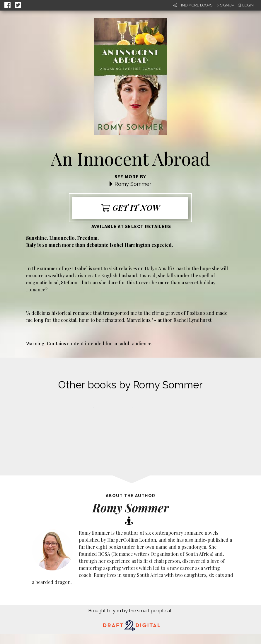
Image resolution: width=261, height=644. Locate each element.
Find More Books (193, 5)
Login (245, 5)
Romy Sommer (133, 184)
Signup (225, 5)
